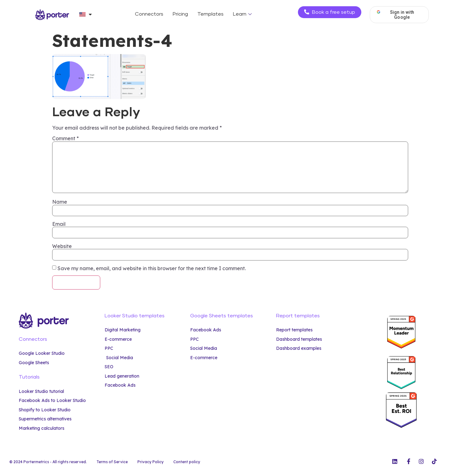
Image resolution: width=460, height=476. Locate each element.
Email (59, 224)
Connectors (149, 14)
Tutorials (29, 377)
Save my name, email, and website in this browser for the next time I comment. (152, 268)
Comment (65, 138)
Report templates (298, 316)
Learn (243, 14)
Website (62, 246)
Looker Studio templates (135, 316)
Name (60, 202)
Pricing (180, 14)
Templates (210, 14)
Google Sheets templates (222, 316)
